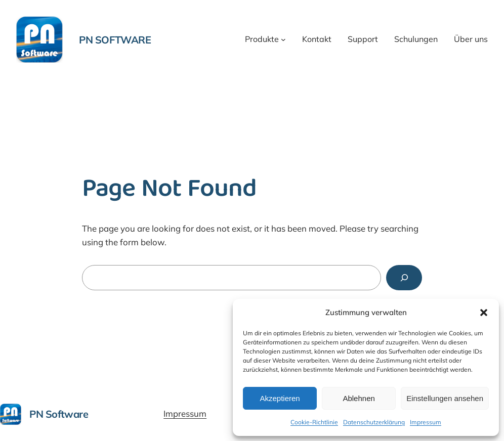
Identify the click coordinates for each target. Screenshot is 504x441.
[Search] (404, 277)
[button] (484, 313)
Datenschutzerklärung (374, 422)
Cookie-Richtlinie (314, 422)
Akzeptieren (280, 398)
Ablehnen (359, 398)
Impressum (426, 422)
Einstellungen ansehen (445, 398)
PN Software (115, 40)
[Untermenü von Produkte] (283, 39)
